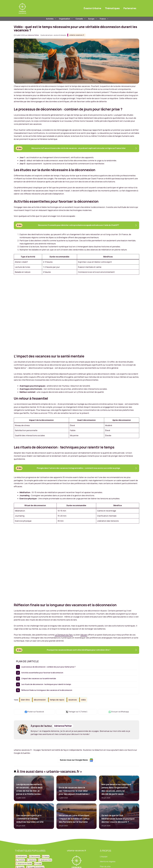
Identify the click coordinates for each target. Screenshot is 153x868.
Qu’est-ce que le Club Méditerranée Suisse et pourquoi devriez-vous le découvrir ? (118, 819)
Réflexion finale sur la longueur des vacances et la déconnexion (47, 690)
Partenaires (130, 8)
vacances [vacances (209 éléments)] (32, 860)
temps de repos (57, 700)
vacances (73, 700)
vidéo (83, 700)
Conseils (81, 19)
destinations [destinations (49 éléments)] (22, 856)
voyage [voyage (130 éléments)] (39, 863)
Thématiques (112, 8)
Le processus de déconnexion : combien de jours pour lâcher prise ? (48, 667)
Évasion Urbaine (92, 8)
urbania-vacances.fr (77, 35)
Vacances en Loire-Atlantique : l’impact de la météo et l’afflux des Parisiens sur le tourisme (74, 819)
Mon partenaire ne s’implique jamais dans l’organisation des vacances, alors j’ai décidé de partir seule (116, 789)
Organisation (66, 19)
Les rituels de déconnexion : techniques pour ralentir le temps (46, 684)
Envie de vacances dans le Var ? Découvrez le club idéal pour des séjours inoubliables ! (74, 791)
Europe (93, 19)
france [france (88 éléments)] (47, 856)
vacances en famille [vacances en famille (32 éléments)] (25, 863)
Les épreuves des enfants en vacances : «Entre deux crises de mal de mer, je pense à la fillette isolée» (29, 789)
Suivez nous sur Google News (77, 760)
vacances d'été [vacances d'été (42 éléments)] (46, 860)
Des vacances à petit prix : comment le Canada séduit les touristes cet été (30, 819)
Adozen (84, 635)
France (104, 19)
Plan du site (105, 866)
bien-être (25, 700)
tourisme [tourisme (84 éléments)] (21, 860)
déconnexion (40, 700)
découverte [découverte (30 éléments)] (35, 856)
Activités (51, 19)
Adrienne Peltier (63, 726)
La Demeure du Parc (64, 635)
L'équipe (104, 857)
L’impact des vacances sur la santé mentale (39, 678)
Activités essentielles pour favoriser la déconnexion (42, 673)
